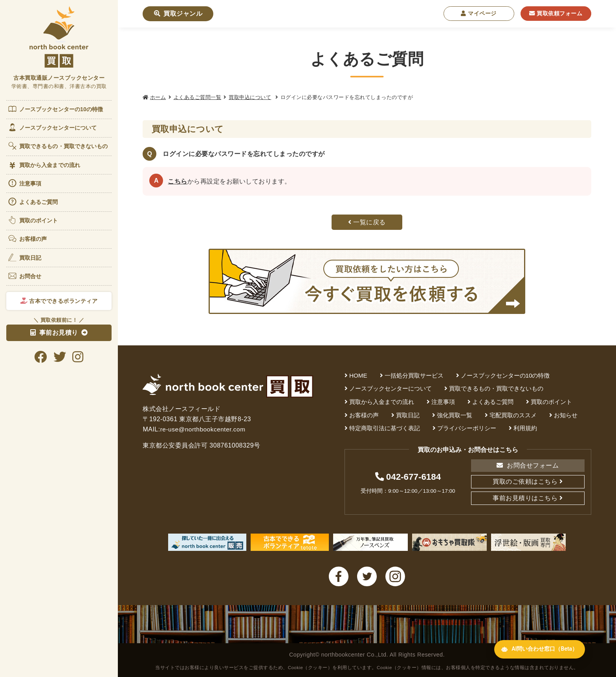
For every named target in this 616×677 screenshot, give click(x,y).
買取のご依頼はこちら (525, 482)
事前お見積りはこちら (525, 498)
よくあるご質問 (33, 202)
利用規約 (525, 428)
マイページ (479, 13)
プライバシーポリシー (467, 428)
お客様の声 (27, 239)
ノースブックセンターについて (52, 127)
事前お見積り (54, 333)
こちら (178, 181)
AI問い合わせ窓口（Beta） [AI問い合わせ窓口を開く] (535, 659)
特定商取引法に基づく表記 (385, 428)
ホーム (158, 97)
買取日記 (24, 257)
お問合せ (24, 276)
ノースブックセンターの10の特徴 (55, 109)
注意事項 (24, 183)
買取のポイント (33, 220)
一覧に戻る (367, 222)
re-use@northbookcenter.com (204, 429)
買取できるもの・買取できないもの (58, 146)
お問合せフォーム (528, 465)
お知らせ (566, 415)
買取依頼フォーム (556, 13)
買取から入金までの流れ (44, 165)
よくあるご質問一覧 (198, 97)
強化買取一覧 (455, 415)
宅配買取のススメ (513, 415)
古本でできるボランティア (59, 301)
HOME (358, 375)
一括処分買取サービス (414, 375)
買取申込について (250, 97)
